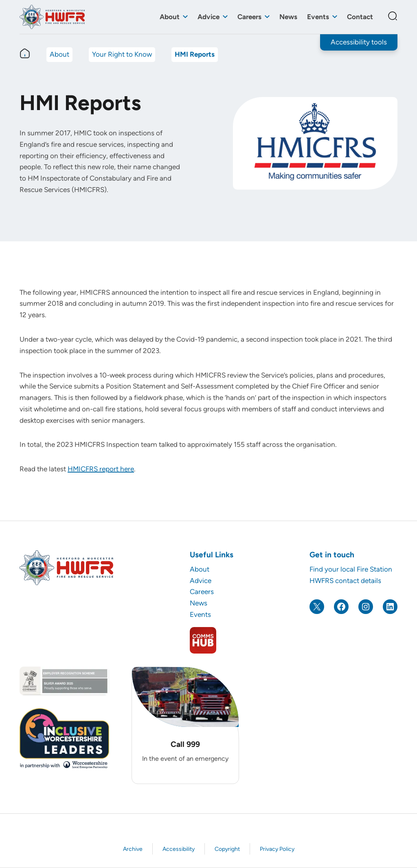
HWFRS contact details (345, 581)
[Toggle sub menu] (185, 17)
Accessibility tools (359, 42)
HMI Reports (195, 54)
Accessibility (179, 849)
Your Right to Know (122, 54)
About (170, 17)
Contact (360, 17)
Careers (249, 17)
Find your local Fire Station (351, 569)
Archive (133, 849)
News (288, 17)
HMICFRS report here (101, 469)
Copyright (227, 849)
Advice (208, 17)
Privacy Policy (277, 849)
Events (318, 17)
